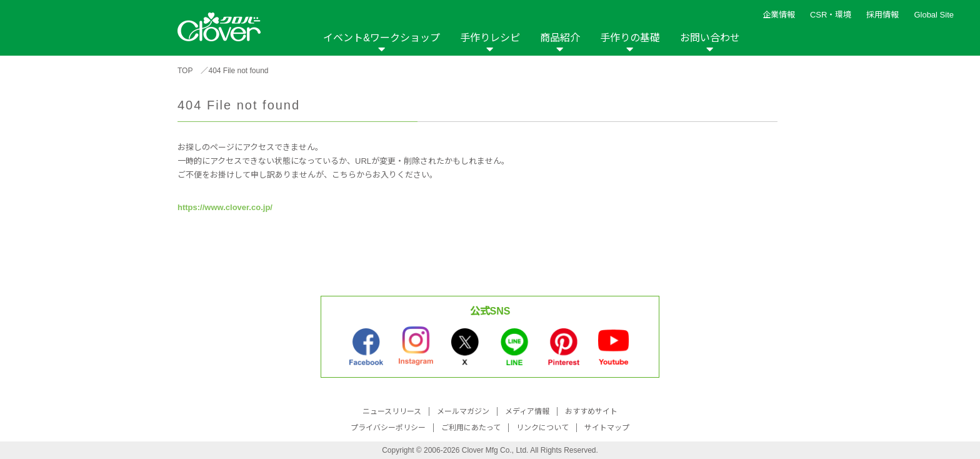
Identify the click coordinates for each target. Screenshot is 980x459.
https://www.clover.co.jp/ (225, 207)
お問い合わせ (710, 38)
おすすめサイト (591, 411)
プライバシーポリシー (388, 428)
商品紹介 (560, 38)
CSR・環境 (831, 15)
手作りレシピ (490, 38)
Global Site (934, 15)
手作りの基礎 (630, 38)
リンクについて (542, 428)
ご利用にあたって (471, 428)
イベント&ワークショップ (382, 38)
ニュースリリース (392, 411)
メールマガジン (463, 411)
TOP (185, 71)
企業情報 (779, 15)
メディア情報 (527, 411)
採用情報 (882, 15)
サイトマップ (607, 428)
